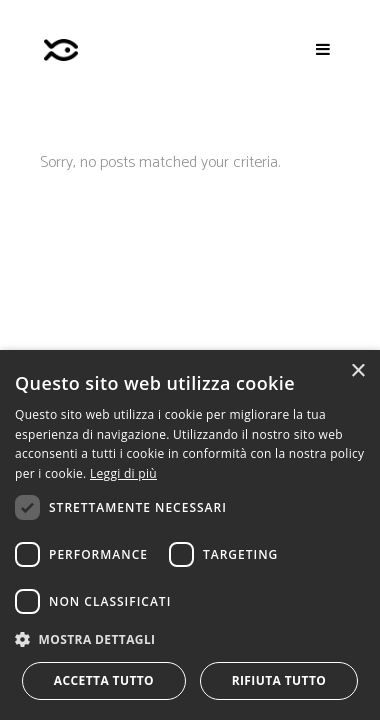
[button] (190, 639)
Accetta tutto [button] (104, 680)
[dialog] (190, 535)
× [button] (357, 371)
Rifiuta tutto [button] (279, 680)
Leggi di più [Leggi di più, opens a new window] (123, 473)
